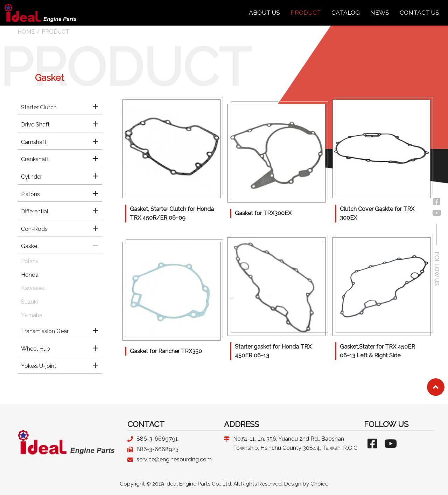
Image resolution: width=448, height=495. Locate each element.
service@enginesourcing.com (174, 459)
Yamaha (32, 315)
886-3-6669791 (157, 439)
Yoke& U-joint (39, 366)
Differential (35, 211)
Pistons (30, 194)
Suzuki (29, 302)
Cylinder (31, 177)
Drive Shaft (35, 125)
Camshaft (34, 142)
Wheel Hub (36, 349)
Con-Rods (34, 229)
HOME (26, 32)
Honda (30, 275)
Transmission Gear (45, 331)
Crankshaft (35, 159)
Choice (319, 484)
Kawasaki (33, 288)
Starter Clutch (39, 107)
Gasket (30, 246)
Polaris (30, 261)
